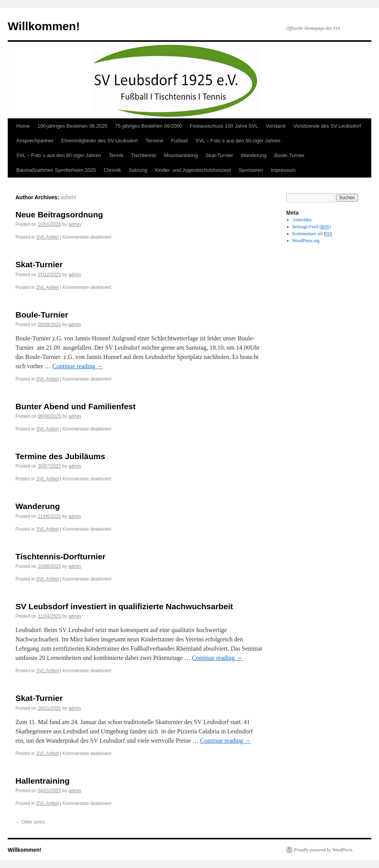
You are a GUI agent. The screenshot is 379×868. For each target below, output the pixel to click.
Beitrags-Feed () (312, 227)
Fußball (179, 141)
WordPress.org (306, 241)
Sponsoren (251, 170)
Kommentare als (312, 234)
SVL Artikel (47, 237)
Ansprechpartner (35, 141)
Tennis (116, 155)
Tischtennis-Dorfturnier (61, 556)
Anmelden (302, 220)
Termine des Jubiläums (60, 456)
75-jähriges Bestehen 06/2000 (148, 126)
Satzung (138, 170)
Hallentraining (43, 781)
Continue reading (78, 366)
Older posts (30, 822)
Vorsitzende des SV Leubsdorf (327, 126)
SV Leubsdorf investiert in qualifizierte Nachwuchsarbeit (124, 606)
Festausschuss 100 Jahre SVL (224, 126)
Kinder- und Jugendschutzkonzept (193, 170)
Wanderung (254, 155)
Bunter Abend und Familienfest (76, 406)
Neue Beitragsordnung (59, 214)
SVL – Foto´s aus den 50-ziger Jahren (238, 141)
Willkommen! (44, 26)
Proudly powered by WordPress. (324, 850)
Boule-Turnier (289, 155)
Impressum (283, 170)
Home (23, 126)
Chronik (112, 170)
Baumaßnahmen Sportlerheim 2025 (56, 170)
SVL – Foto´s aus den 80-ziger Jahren (59, 155)
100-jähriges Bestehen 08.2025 (73, 126)
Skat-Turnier (219, 155)
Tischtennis (144, 155)
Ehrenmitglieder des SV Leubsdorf (99, 141)
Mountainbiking (181, 155)
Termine (154, 141)
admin (68, 197)
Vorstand (276, 126)
